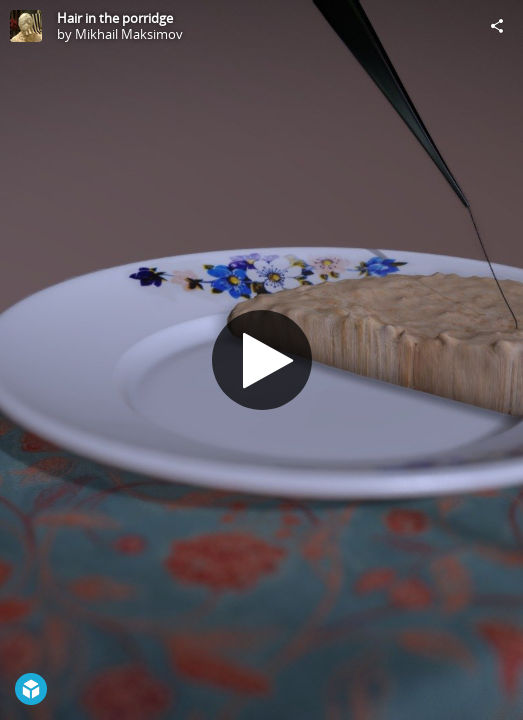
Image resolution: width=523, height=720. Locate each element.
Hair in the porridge (115, 18)
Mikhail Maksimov (129, 34)
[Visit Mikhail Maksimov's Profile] (26, 26)
